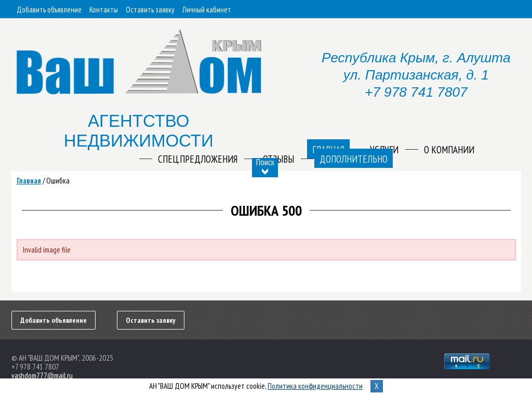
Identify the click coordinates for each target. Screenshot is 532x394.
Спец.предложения (198, 159)
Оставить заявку (150, 10)
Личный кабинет (207, 10)
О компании (449, 150)
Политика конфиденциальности (315, 386)
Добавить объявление (49, 10)
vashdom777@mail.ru (42, 376)
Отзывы (278, 159)
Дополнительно (354, 159)
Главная (29, 181)
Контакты (104, 10)
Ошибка (58, 181)
